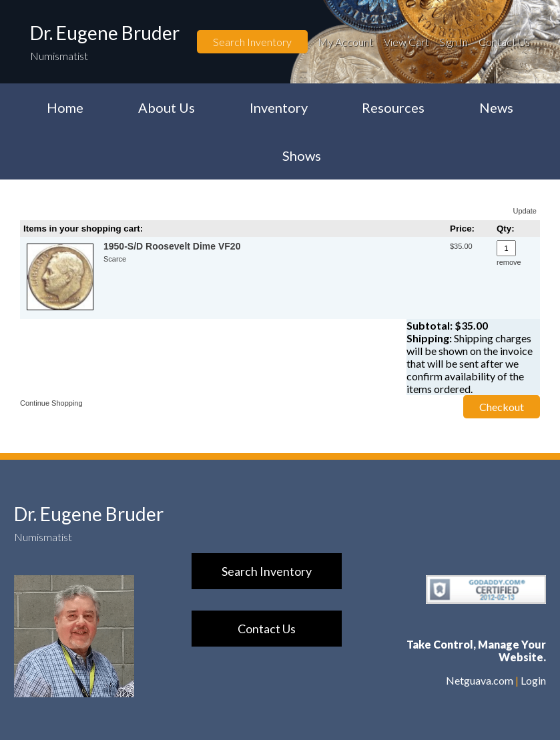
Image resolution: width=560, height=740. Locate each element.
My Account (345, 42)
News (496, 107)
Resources (393, 107)
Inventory (279, 107)
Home (65, 107)
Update (525, 211)
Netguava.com (480, 680)
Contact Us (504, 42)
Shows (302, 155)
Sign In (454, 42)
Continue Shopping (51, 403)
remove (509, 262)
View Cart (406, 42)
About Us (167, 107)
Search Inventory (252, 42)
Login (533, 680)
